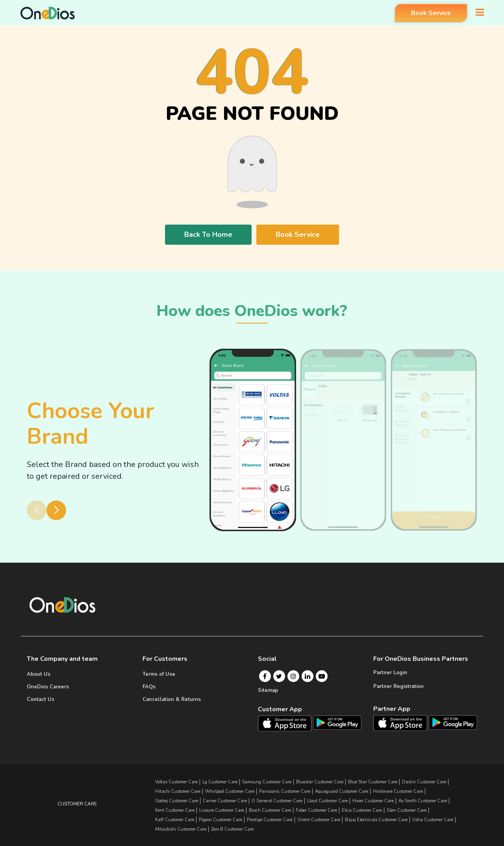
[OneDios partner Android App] (453, 722)
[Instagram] (293, 676)
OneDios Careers (48, 687)
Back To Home (208, 234)
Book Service (429, 13)
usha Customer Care (433, 820)
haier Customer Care (373, 801)
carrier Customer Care (225, 801)
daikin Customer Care (424, 782)
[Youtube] (322, 676)
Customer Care (77, 804)
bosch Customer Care (270, 810)
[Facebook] (265, 676)
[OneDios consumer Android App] (337, 722)
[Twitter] (279, 676)
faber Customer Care (316, 810)
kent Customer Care (175, 810)
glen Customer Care (407, 810)
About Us (39, 674)
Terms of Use (159, 674)
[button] (56, 510)
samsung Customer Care (267, 782)
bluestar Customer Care (320, 782)
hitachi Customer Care (178, 791)
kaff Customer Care (175, 820)
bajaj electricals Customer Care (376, 820)
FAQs (149, 687)
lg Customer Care (220, 782)
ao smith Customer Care (423, 801)
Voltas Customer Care (176, 782)
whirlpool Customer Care (230, 791)
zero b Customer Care (232, 829)
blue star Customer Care (373, 782)
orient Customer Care (319, 820)
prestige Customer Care (270, 820)
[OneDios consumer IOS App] (288, 723)
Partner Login (390, 673)
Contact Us (41, 699)
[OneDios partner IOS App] (403, 723)
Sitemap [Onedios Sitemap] (268, 690)
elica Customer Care (362, 810)
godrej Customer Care (177, 801)
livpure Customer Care (222, 810)
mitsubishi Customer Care (181, 829)
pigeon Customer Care (220, 820)
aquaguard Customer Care (342, 791)
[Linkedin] (308, 676)
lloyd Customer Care (327, 801)
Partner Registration (398, 686)
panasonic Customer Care (285, 791)
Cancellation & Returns (172, 699)
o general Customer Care (277, 801)
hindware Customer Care (398, 791)
